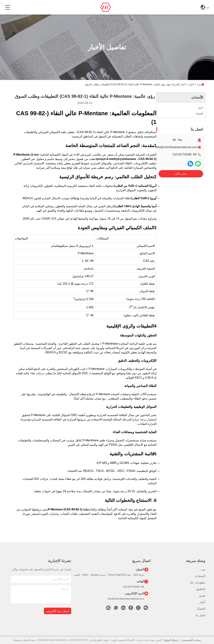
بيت (199, 84)
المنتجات (200, 576)
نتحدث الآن (181, 174)
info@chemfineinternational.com (176, 147)
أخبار (191, 84)
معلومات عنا (198, 582)
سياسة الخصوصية (191, 640)
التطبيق (201, 589)
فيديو (202, 596)
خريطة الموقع (172, 640)
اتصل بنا (201, 615)
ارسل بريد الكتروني (58, 611)
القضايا (201, 609)
